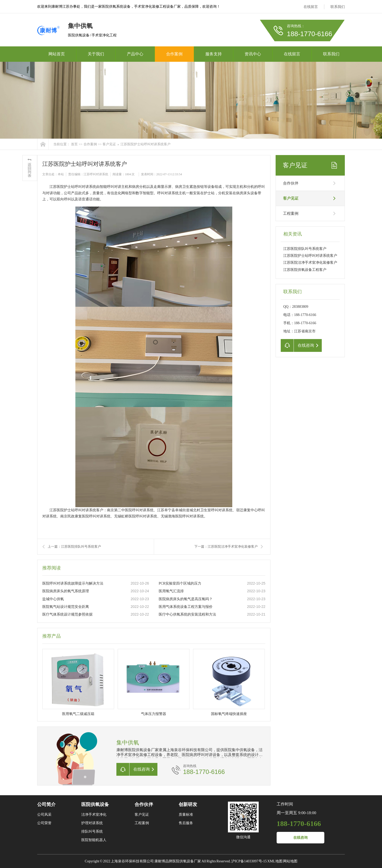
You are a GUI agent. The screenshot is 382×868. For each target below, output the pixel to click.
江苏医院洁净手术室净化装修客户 (310, 263)
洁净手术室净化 (94, 815)
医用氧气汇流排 (171, 591)
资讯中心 (253, 54)
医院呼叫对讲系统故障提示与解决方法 (73, 583)
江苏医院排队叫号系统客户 (305, 249)
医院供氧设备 (95, 804)
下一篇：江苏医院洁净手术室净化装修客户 (226, 547)
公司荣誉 (44, 823)
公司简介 (46, 804)
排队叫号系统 (92, 831)
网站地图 (290, 861)
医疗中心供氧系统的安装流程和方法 (187, 614)
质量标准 (186, 815)
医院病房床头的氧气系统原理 (66, 591)
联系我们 (338, 7)
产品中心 (135, 54)
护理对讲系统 (92, 823)
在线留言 (311, 7)
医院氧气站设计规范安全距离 (66, 607)
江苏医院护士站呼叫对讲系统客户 (145, 144)
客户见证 (109, 144)
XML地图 (275, 861)
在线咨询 (300, 838)
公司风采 (44, 815)
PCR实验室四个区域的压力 (180, 583)
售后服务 (186, 823)
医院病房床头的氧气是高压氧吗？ (186, 599)
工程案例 (291, 213)
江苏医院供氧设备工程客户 (305, 270)
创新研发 (188, 804)
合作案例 (174, 54)
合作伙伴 (291, 183)
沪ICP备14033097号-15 (249, 861)
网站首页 (57, 54)
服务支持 (214, 54)
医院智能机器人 (94, 840)
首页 (74, 144)
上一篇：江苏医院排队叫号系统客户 (74, 547)
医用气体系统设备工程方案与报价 (186, 607)
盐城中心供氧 (53, 599)
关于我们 (96, 54)
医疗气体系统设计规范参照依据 (67, 614)
